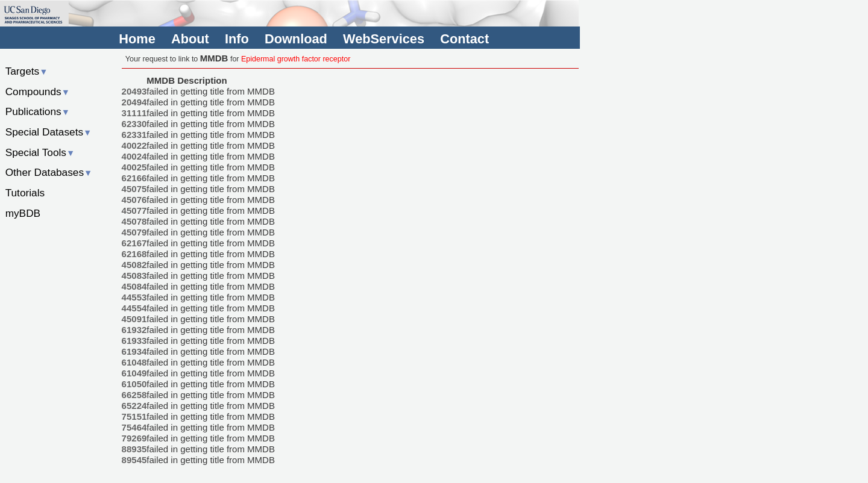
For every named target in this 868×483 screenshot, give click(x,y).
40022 (134, 145)
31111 (134, 113)
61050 (134, 384)
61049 (134, 373)
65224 (134, 406)
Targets (27, 71)
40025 (134, 167)
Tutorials (25, 193)
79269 (134, 438)
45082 (134, 265)
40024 (134, 156)
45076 (134, 200)
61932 (134, 330)
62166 (134, 178)
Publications (38, 111)
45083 (134, 276)
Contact (464, 39)
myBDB (23, 213)
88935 (134, 449)
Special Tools (40, 152)
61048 (134, 362)
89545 (134, 460)
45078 (134, 221)
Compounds (38, 92)
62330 (134, 124)
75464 (134, 427)
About (190, 39)
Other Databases (49, 172)
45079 (134, 232)
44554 (134, 308)
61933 (134, 341)
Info (237, 39)
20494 (134, 102)
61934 (134, 351)
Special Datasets (49, 132)
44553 (134, 297)
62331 (134, 135)
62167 (134, 243)
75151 (134, 416)
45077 (134, 210)
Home (137, 39)
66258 (134, 395)
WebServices (384, 39)
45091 (134, 319)
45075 (134, 189)
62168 (134, 254)
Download (296, 39)
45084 (134, 286)
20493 (134, 91)
